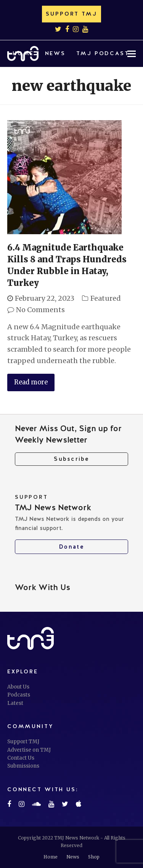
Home (51, 857)
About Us (18, 687)
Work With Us (43, 587)
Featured (106, 298)
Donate (71, 547)
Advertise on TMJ (29, 750)
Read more (31, 382)
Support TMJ (23, 742)
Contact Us (21, 758)
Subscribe (71, 459)
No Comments (40, 310)
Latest (15, 703)
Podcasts (19, 695)
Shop (94, 857)
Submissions (23, 766)
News (73, 857)
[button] (90, 80)
